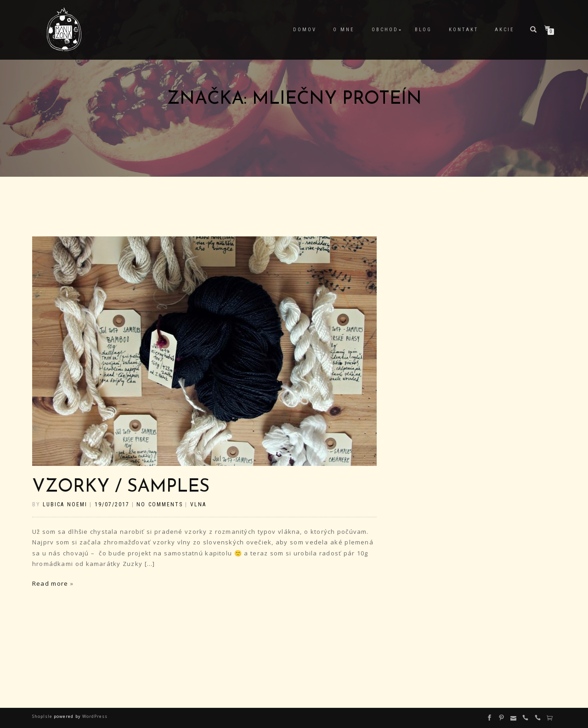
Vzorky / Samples (121, 487)
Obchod (385, 30)
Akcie (505, 30)
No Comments (159, 504)
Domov (305, 30)
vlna (198, 504)
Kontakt (464, 30)
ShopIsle (43, 716)
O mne (344, 30)
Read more (50, 583)
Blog (423, 30)
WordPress (94, 716)
